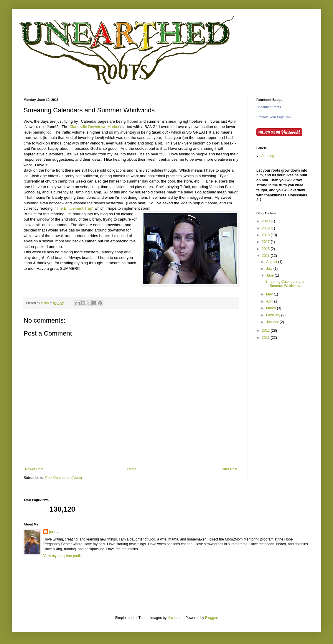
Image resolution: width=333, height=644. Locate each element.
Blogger (211, 618)
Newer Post (34, 469)
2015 (266, 249)
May (270, 294)
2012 (266, 331)
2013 (266, 256)
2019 (266, 228)
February (274, 315)
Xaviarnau (176, 618)
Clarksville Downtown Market (94, 127)
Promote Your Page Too (273, 117)
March (272, 308)
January (273, 322)
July (270, 269)
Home (132, 469)
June (270, 275)
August (272, 262)
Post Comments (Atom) (64, 478)
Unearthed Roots (269, 107)
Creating (267, 156)
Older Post (229, 469)
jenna (54, 532)
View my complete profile (63, 556)
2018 (266, 235)
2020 (266, 221)
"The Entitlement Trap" (74, 208)
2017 (266, 242)
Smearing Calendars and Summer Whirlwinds (285, 284)
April (270, 301)
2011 (266, 338)
